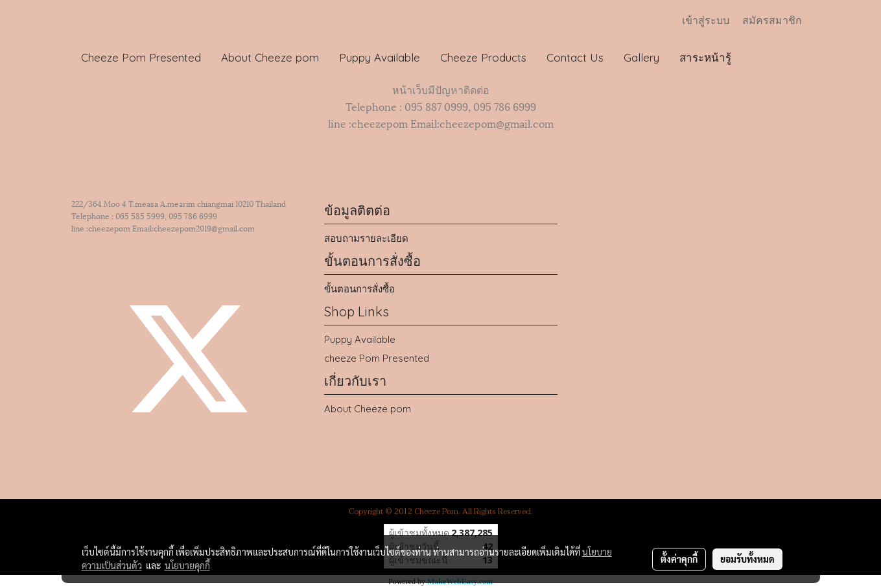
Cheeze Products (483, 57)
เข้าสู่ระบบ (706, 20)
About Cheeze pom (270, 57)
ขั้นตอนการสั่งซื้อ (359, 289)
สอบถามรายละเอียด (366, 238)
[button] (753, 58)
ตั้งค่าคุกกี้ (679, 559)
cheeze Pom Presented (377, 358)
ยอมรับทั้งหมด (747, 559)
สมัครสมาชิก (772, 20)
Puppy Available (380, 57)
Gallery (641, 57)
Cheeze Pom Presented (141, 57)
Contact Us (575, 57)
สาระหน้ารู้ (705, 57)
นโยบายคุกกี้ (187, 565)
